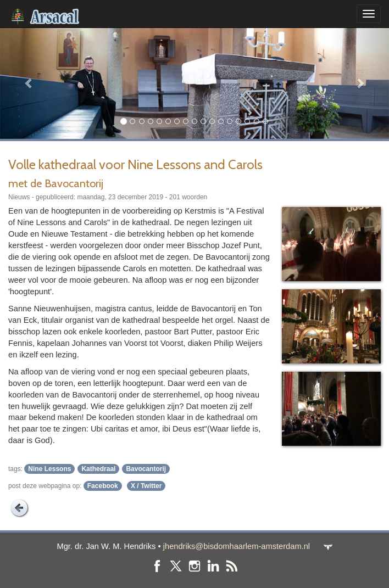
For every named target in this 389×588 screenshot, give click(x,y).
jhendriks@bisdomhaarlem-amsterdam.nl (237, 546)
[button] (29, 83)
